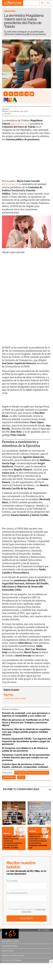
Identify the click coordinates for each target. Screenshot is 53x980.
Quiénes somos (10, 946)
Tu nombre (12, 881)
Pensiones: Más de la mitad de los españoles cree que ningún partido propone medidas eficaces (26, 732)
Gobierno (9, 777)
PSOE (21, 777)
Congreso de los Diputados (32, 773)
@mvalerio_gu (20, 124)
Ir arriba (44, 930)
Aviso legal (8, 951)
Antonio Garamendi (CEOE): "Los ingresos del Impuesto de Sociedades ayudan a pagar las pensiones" (26, 741)
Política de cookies (12, 960)
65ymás (6, 109)
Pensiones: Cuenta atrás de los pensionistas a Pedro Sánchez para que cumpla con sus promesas (26, 757)
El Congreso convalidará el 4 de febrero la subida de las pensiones (25, 749)
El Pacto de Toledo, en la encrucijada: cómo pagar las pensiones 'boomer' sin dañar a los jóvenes (39, 814)
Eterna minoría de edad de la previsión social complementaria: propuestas (38, 839)
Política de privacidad (13, 956)
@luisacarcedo (11, 184)
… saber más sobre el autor (15, 698)
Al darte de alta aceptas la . (27, 910)
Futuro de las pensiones (37, 803)
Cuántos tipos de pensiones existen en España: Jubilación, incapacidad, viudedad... (26, 766)
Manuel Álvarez (11, 848)
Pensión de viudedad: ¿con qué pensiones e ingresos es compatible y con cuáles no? (26, 714)
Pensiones (10, 11)
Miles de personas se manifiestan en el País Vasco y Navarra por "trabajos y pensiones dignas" (26, 722)
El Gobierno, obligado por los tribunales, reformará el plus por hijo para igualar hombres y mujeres (13, 816)
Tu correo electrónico (17, 893)
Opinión (7, 834)
